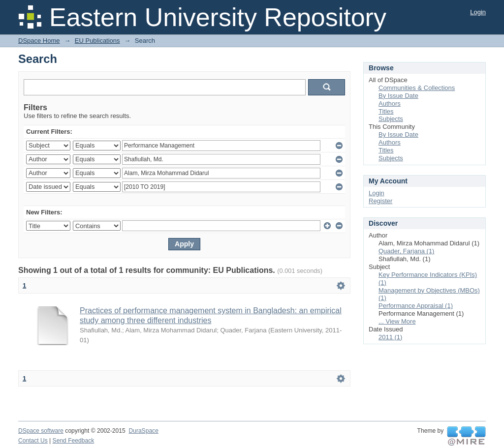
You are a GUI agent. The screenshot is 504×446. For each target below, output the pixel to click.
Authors (390, 104)
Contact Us (33, 441)
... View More (397, 321)
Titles (386, 111)
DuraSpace (143, 431)
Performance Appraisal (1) (416, 306)
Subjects (391, 119)
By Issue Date (398, 96)
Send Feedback (74, 441)
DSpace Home (39, 41)
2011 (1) (390, 337)
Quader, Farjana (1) (406, 251)
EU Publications (97, 41)
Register (380, 201)
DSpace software (41, 431)
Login (478, 12)
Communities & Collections (417, 88)
